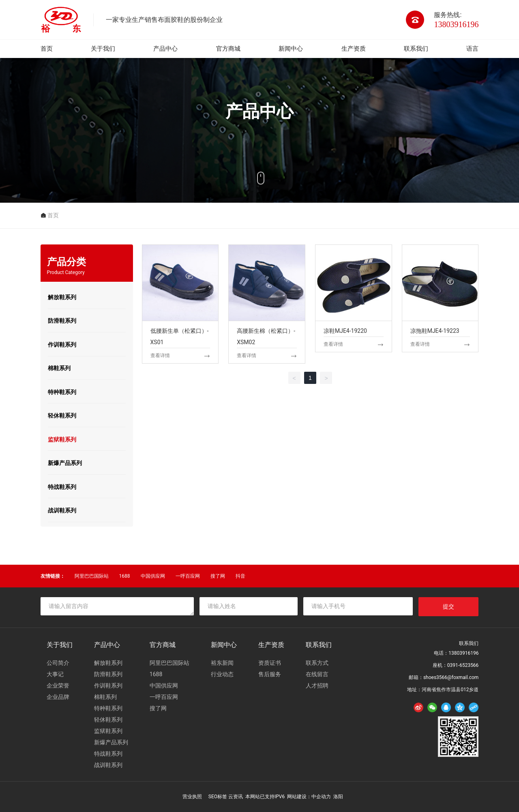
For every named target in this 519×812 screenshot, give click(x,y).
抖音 (240, 576)
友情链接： (53, 576)
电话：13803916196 (456, 653)
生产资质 (354, 49)
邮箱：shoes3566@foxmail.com (444, 677)
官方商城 (228, 49)
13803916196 (456, 24)
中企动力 (321, 797)
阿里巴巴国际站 (92, 576)
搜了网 (218, 576)
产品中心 (165, 49)
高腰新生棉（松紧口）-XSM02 (267, 304)
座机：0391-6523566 (456, 665)
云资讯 (236, 797)
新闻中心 (291, 49)
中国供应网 (153, 576)
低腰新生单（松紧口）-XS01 (180, 304)
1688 (125, 576)
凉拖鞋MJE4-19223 (440, 304)
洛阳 (338, 797)
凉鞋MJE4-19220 (354, 304)
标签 (222, 797)
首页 (47, 49)
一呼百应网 (188, 576)
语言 (472, 49)
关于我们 (103, 49)
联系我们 (416, 49)
